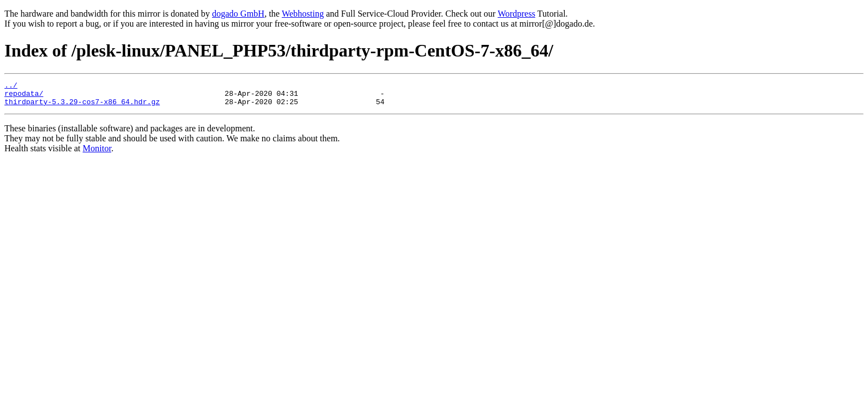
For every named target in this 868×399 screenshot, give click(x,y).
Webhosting (303, 14)
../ (11, 86)
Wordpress (516, 14)
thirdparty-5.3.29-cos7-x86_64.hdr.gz (82, 106)
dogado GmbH (238, 14)
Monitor (97, 153)
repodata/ (24, 96)
